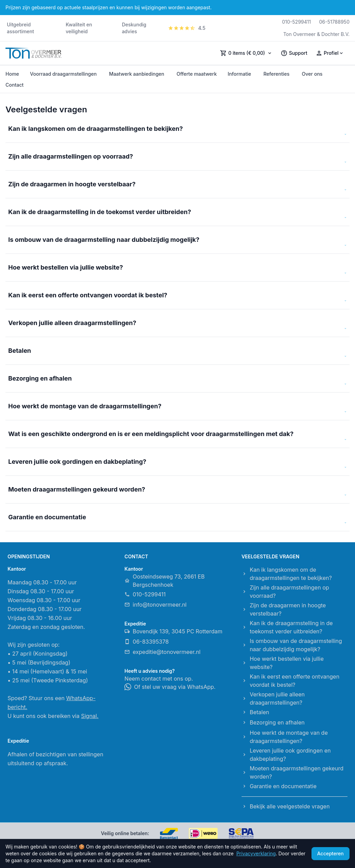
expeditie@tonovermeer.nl (162, 652)
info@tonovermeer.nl (155, 605)
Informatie (240, 74)
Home (12, 74)
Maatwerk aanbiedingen (137, 74)
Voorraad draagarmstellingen (64, 74)
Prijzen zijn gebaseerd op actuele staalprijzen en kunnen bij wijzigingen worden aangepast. (108, 7)
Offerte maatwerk (197, 74)
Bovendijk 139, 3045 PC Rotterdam (173, 631)
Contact (15, 85)
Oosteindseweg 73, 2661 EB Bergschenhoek (164, 581)
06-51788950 (334, 22)
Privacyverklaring (256, 853)
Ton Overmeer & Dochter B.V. (316, 34)
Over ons (312, 74)
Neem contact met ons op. (159, 679)
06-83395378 (146, 642)
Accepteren (331, 853)
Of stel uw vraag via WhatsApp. (170, 687)
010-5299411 (296, 22)
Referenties (277, 74)
